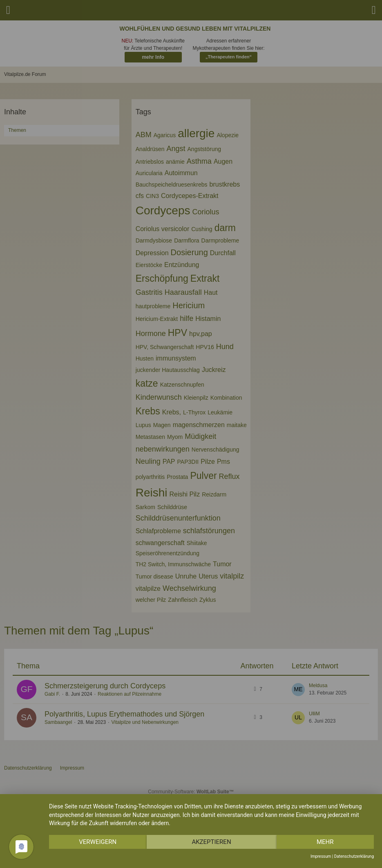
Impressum (321, 856)
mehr (325, 842)
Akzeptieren (211, 842)
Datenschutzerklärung (354, 856)
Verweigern (98, 842)
